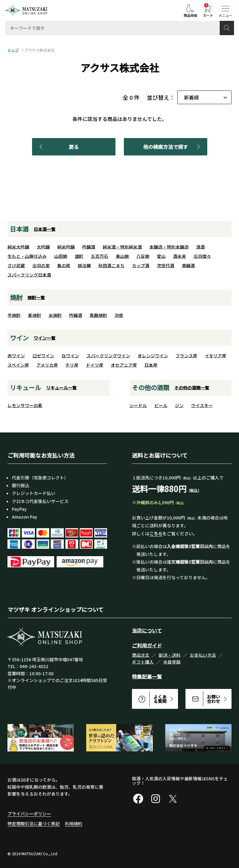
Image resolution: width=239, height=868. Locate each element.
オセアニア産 (124, 365)
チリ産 (72, 365)
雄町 (79, 256)
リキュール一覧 (61, 388)
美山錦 (122, 256)
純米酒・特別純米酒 (122, 247)
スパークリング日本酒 (29, 275)
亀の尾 (64, 265)
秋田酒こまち (111, 265)
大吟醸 (43, 247)
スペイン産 (18, 365)
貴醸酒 (188, 265)
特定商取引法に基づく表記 (34, 824)
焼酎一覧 (36, 298)
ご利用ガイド (147, 645)
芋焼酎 (14, 315)
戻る (58, 147)
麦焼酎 (35, 315)
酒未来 (180, 256)
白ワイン (70, 356)
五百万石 (100, 256)
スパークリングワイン (108, 356)
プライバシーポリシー (29, 814)
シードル (138, 405)
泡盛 (119, 315)
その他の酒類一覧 (192, 388)
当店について (147, 630)
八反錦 (143, 256)
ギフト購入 (143, 662)
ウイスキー (202, 405)
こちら (156, 533)
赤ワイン (16, 356)
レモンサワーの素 (25, 405)
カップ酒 (141, 265)
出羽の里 (41, 265)
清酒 (200, 247)
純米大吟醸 (18, 247)
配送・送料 (170, 655)
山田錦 (61, 256)
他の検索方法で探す (173, 147)
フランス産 (186, 356)
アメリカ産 (47, 365)
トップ (13, 50)
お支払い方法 (203, 655)
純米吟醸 (66, 247)
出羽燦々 (202, 256)
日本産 (151, 365)
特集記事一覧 (147, 676)
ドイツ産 (95, 365)
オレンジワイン (153, 356)
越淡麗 (84, 265)
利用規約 (73, 824)
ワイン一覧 (45, 338)
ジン (179, 405)
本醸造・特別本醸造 (169, 247)
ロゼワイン (43, 356)
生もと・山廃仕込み (27, 256)
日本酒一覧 (45, 229)
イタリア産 (216, 356)
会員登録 (172, 662)
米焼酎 (55, 315)
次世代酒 (166, 265)
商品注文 (141, 655)
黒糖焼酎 (98, 315)
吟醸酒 (89, 247)
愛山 (161, 256)
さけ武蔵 (16, 265)
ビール (161, 405)
